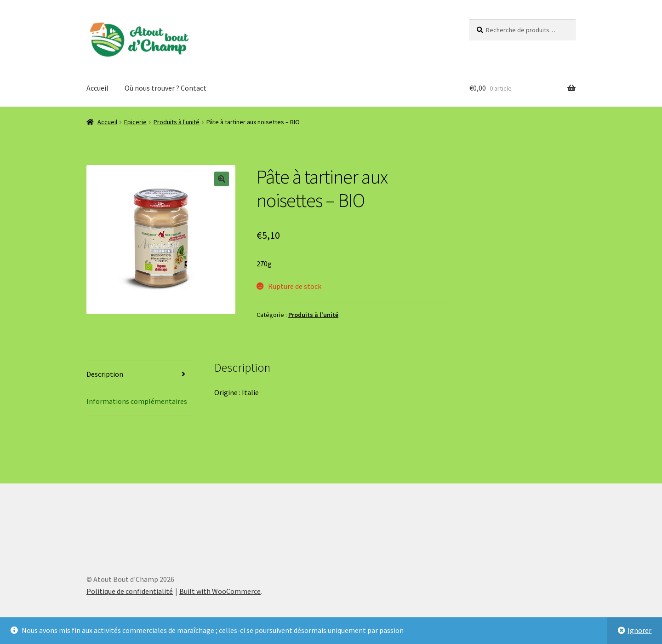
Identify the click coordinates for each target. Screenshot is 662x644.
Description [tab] (105, 374)
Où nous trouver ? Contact (165, 88)
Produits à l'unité (177, 122)
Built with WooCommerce (220, 591)
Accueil (97, 88)
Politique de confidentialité (130, 591)
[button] (222, 179)
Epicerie (135, 122)
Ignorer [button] (639, 630)
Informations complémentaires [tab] (137, 401)
